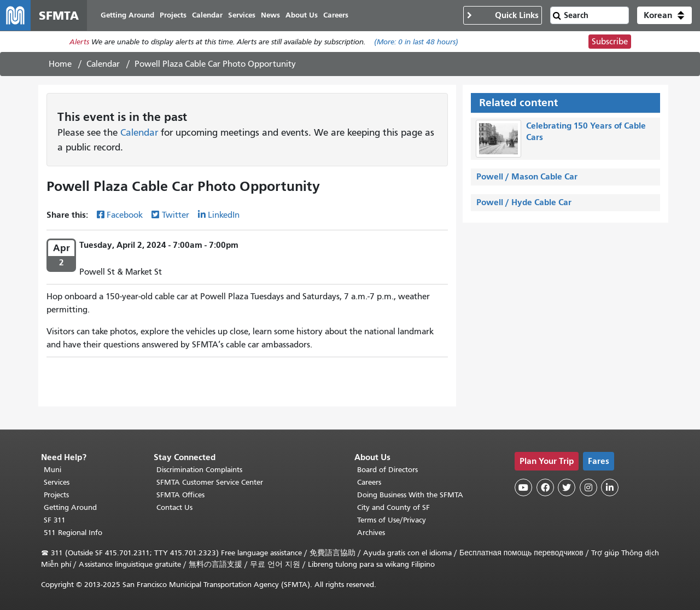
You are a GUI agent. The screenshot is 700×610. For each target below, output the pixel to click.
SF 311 (55, 520)
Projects (56, 495)
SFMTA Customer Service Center (210, 482)
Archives (371, 533)
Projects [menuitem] (173, 15)
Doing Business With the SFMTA (410, 495)
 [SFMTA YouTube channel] (523, 487)
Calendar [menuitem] (207, 15)
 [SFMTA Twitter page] (567, 487)
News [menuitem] (270, 15)
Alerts (79, 42)
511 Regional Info (73, 533)
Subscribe (610, 42)
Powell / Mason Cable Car (527, 176)
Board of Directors (387, 470)
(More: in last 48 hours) (416, 42)
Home (60, 64)
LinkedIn (224, 215)
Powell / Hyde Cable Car (524, 202)
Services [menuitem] (242, 15)
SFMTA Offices (180, 495)
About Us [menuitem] (302, 15)
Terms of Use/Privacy (392, 520)
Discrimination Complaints (199, 470)
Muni (52, 470)
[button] (664, 15)
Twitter (176, 215)
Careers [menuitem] (336, 15)
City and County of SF (393, 507)
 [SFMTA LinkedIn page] (610, 487)
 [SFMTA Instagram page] (588, 487)
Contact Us (174, 507)
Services (57, 482)
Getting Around (70, 507)
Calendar (103, 64)
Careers (369, 482)
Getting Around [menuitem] (127, 15)
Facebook (125, 215)
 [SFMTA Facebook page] (545, 487)
